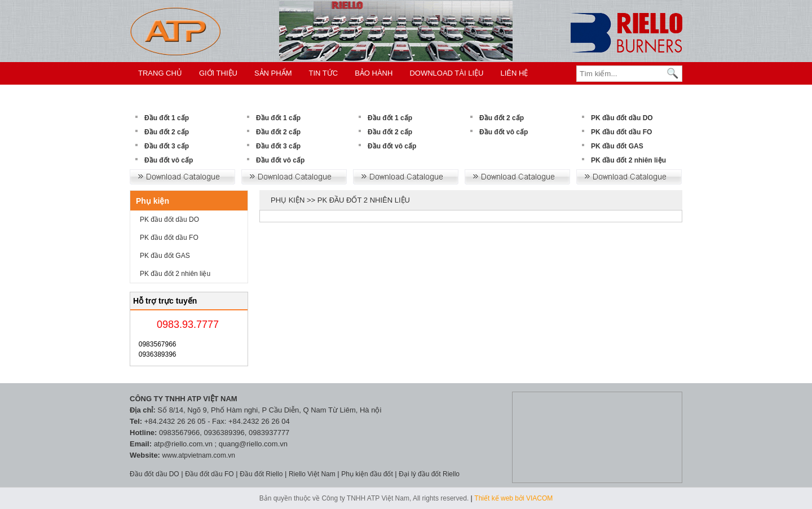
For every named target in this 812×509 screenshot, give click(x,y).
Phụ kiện (153, 201)
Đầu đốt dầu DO (155, 474)
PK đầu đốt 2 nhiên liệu (628, 160)
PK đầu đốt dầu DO (622, 118)
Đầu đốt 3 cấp (167, 146)
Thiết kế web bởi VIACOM (513, 498)
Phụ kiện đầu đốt (367, 474)
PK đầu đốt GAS (617, 146)
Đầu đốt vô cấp (169, 160)
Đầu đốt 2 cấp (167, 132)
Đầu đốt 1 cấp (167, 118)
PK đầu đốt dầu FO (621, 132)
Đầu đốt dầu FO (209, 474)
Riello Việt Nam (312, 474)
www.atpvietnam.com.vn (199, 455)
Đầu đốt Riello (261, 474)
